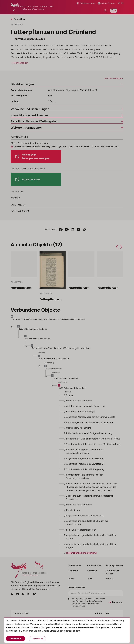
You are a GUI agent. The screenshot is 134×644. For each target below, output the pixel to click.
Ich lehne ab (37, 639)
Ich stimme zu (15, 639)
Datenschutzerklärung (90, 627)
